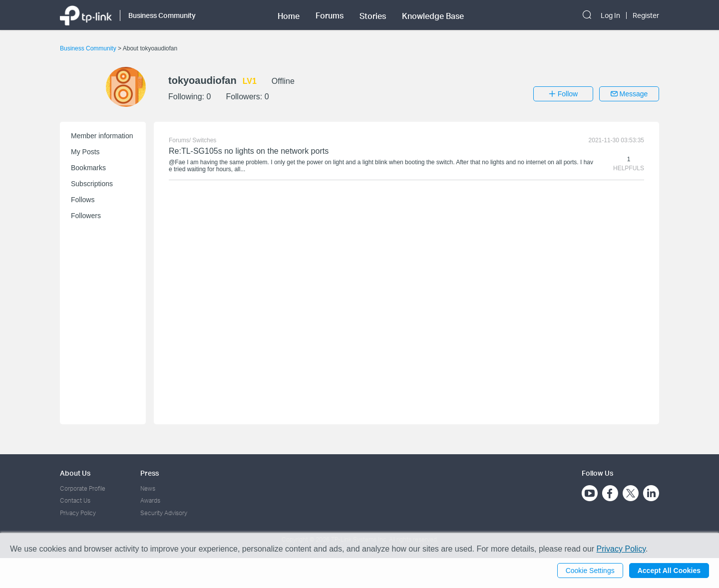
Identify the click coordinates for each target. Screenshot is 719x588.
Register (646, 15)
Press (150, 473)
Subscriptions (92, 184)
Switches (204, 140)
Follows (83, 200)
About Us (75, 473)
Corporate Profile (83, 488)
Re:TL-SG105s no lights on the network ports (249, 151)
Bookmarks (88, 168)
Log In (610, 15)
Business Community (89, 48)
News (148, 488)
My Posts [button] (85, 152)
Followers (86, 216)
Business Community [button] (162, 15)
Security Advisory (164, 513)
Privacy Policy (78, 513)
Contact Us (75, 500)
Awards (150, 500)
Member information (102, 136)
